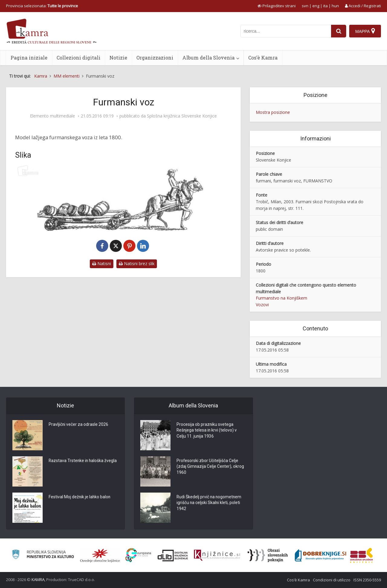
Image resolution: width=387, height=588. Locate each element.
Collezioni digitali (78, 58)
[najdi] (339, 31)
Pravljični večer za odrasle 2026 (79, 425)
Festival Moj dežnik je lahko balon (80, 497)
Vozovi (262, 305)
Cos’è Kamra (263, 58)
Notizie (118, 58)
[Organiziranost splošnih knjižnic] (100, 555)
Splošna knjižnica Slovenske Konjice (182, 116)
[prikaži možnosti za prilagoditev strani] (277, 6)
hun (335, 6)
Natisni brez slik (137, 263)
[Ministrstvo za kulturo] (43, 555)
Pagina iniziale (29, 58)
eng (316, 6)
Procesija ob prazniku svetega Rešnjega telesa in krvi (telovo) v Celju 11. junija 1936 (207, 431)
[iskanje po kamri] (286, 31)
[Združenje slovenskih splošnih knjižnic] (217, 555)
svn (305, 6)
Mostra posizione (273, 112)
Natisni (102, 263)
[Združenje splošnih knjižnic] (361, 555)
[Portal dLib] (173, 555)
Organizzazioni (155, 58)
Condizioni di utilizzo (332, 580)
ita (325, 6)
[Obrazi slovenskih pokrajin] (268, 555)
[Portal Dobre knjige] (320, 555)
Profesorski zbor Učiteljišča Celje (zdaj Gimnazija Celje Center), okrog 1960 (211, 467)
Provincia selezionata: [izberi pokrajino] (42, 6)
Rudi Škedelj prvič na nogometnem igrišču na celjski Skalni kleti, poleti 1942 (210, 503)
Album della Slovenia (208, 58)
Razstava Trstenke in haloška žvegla (83, 461)
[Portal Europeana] (138, 555)
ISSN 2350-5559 (367, 580)
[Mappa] (365, 31)
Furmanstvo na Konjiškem (281, 298)
